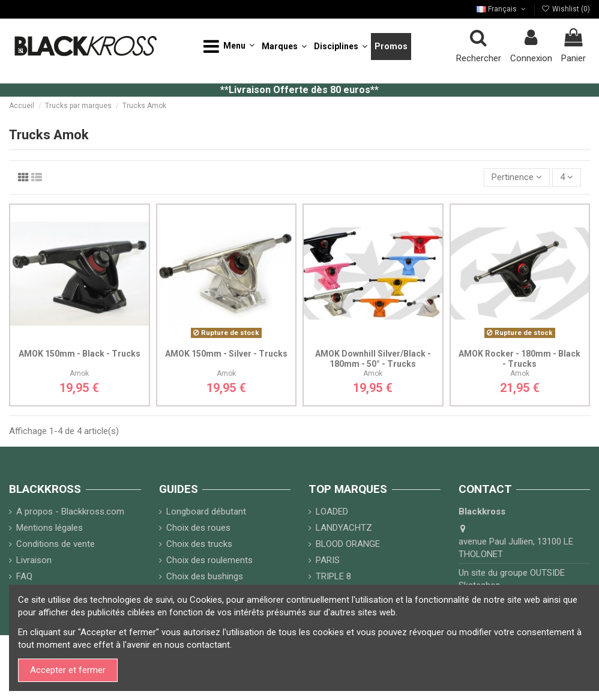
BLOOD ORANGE (348, 544)
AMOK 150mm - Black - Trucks (80, 354)
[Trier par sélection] (517, 177)
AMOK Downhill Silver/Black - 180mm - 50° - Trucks (373, 359)
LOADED (332, 511)
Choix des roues (198, 528)
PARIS (328, 560)
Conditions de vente (56, 544)
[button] (229, 47)
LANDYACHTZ (344, 528)
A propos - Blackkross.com (70, 511)
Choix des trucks (199, 544)
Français (502, 9)
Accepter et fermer (68, 670)
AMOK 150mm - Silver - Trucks (226, 354)
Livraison (34, 560)
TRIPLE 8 (333, 576)
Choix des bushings (205, 576)
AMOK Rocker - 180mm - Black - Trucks (519, 359)
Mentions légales (50, 528)
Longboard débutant (206, 511)
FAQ (24, 576)
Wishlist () (566, 9)
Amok (79, 373)
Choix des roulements (209, 560)
